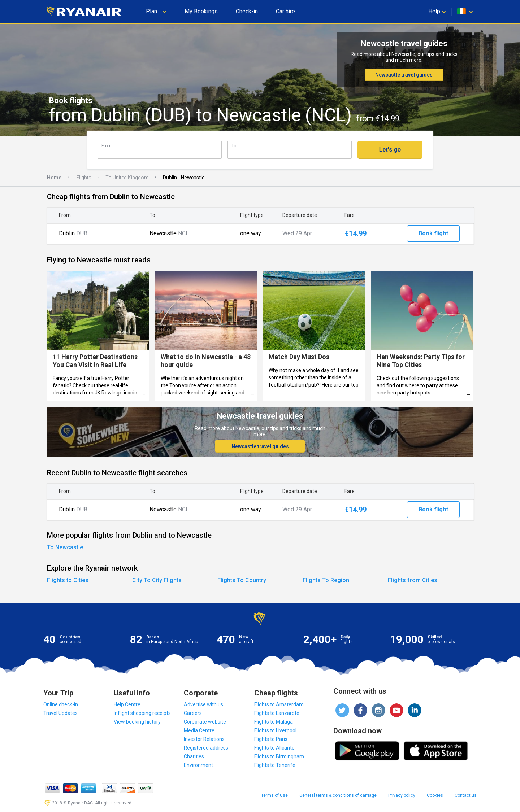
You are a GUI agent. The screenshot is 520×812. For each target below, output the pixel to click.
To (234, 146)
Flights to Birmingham (279, 756)
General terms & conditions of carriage (338, 795)
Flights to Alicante (274, 748)
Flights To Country (242, 580)
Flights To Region (326, 580)
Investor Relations (204, 739)
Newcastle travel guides (404, 75)
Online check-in (61, 704)
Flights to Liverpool (275, 730)
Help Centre (127, 704)
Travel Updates (60, 713)
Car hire (285, 11)
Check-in (247, 11)
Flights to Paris (271, 739)
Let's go (390, 150)
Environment (198, 765)
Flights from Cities (413, 580)
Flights (84, 178)
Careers (193, 713)
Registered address (206, 748)
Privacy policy (402, 795)
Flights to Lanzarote (277, 713)
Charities (194, 756)
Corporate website (205, 722)
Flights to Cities (68, 580)
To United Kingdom (127, 178)
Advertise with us (203, 704)
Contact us (466, 795)
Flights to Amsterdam (279, 704)
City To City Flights (157, 580)
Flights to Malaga (274, 722)
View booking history (137, 722)
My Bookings (201, 11)
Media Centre (199, 730)
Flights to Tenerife (275, 765)
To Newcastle (65, 547)
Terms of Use (274, 795)
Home (54, 178)
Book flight (433, 233)
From (107, 146)
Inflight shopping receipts (142, 713)
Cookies (435, 795)
